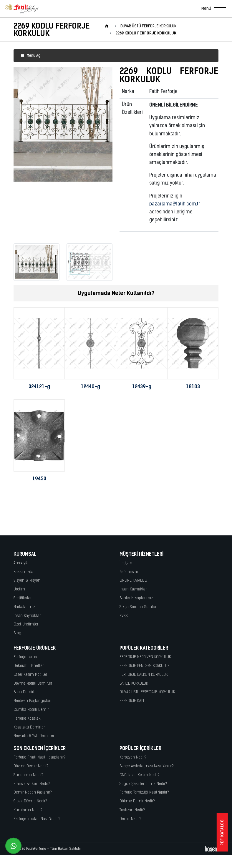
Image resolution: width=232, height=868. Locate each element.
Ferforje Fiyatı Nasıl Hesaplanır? (40, 757)
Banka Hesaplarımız (136, 598)
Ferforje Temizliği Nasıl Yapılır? (144, 793)
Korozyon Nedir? (133, 757)
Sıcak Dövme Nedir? (30, 801)
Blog (17, 633)
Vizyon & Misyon (27, 581)
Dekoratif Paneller (29, 666)
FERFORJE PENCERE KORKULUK (145, 666)
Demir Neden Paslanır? (33, 793)
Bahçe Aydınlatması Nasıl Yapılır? (147, 766)
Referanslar (129, 572)
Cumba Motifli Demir (31, 710)
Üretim (19, 589)
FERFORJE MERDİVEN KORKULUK (145, 657)
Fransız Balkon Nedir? (32, 784)
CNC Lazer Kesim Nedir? (140, 775)
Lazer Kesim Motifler (30, 675)
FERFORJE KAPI (132, 701)
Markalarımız (24, 607)
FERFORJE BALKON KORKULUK (144, 675)
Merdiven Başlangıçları (32, 701)
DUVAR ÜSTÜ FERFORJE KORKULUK (147, 692)
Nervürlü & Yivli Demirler (34, 736)
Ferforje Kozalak (27, 719)
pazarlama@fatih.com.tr (175, 204)
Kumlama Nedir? (28, 810)
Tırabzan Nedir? (132, 810)
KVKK (124, 616)
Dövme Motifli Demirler (33, 684)
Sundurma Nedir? (28, 775)
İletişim (126, 563)
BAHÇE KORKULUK (134, 684)
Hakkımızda (23, 572)
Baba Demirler (26, 692)
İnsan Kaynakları (28, 616)
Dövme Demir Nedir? (31, 766)
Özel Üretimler (26, 624)
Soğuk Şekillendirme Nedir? (143, 784)
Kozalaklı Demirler (29, 727)
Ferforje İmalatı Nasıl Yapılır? (37, 819)
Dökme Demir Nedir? (137, 801)
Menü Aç (30, 56)
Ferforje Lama (25, 657)
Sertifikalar (23, 598)
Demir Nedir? (130, 819)
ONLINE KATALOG (133, 581)
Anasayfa (21, 563)
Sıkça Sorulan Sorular (138, 607)
